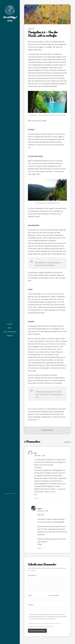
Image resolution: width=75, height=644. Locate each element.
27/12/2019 (40, 456)
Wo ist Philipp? (10, 12)
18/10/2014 (31, 29)
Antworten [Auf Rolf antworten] (37, 498)
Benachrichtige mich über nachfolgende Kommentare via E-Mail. (45, 623)
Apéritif (36, 420)
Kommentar (33, 575)
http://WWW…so (53, 489)
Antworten (67, 442)
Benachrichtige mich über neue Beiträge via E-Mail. (42, 626)
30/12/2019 (43, 511)
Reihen (10, 328)
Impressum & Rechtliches (10, 494)
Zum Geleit (10, 324)
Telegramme (10, 336)
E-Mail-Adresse (54, 595)
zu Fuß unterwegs (47, 294)
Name (30, 595)
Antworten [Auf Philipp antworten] (40, 548)
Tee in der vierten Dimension (10, 332)
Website (31, 605)
